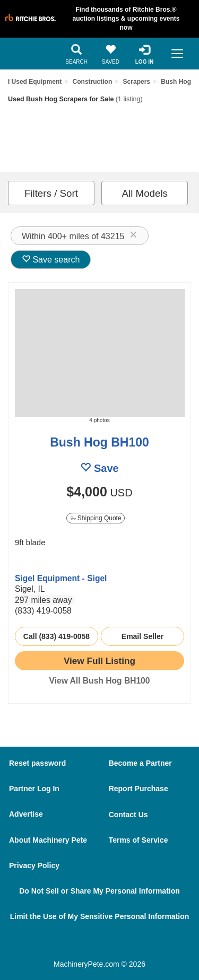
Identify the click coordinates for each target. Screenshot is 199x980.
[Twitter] (104, 944)
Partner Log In (34, 789)
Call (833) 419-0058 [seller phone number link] (57, 636)
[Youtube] (134, 944)
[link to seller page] (36, 561)
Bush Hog (176, 82)
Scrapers (137, 82)
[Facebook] (74, 944)
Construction (93, 82)
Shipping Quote (96, 518)
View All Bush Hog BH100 (100, 681)
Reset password (37, 763)
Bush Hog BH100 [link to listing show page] (99, 442)
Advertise (26, 814)
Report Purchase (139, 789)
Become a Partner (140, 763)
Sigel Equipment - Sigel (61, 578)
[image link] (99, 353)
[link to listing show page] (99, 661)
